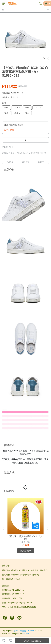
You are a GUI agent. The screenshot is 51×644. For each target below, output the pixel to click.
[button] (47, 529)
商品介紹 (10, 162)
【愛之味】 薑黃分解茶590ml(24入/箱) (26, 538)
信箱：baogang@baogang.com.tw (17, 603)
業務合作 (15, 575)
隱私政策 (26, 570)
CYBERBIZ (26, 634)
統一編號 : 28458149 (11, 579)
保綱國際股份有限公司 (30, 575)
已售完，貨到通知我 (32, 641)
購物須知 (6, 570)
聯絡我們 (6, 575)
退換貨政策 (16, 570)
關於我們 (44, 570)
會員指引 (35, 570)
